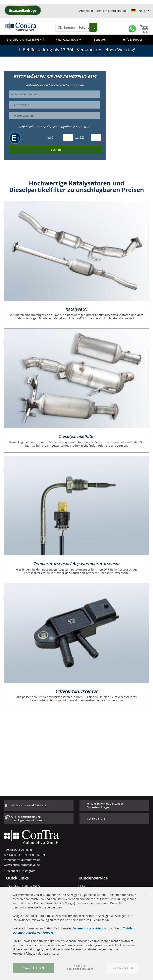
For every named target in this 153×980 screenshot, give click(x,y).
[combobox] (76, 27)
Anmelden (86, 11)
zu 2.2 (80, 137)
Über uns (86, 886)
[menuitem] (24, 40)
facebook (12, 871)
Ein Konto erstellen (116, 11)
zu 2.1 (52, 137)
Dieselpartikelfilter (77, 436)
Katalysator (77, 309)
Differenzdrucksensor (76, 691)
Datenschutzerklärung (88, 928)
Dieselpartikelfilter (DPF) (24, 886)
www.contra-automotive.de (22, 865)
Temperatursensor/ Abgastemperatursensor (77, 564)
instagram (28, 871)
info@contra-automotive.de (22, 860)
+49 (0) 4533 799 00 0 (18, 850)
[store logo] (21, 27)
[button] (141, 11)
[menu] (76, 40)
